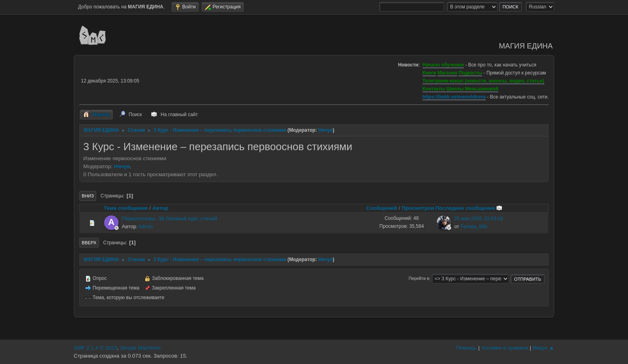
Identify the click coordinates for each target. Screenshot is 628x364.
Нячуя (326, 130)
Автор (160, 208)
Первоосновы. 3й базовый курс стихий (169, 218)
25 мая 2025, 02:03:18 (478, 219)
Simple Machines (140, 348)
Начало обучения (443, 65)
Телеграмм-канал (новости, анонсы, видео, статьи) (483, 81)
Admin (145, 226)
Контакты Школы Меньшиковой (461, 89)
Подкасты (470, 73)
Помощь (466, 348)
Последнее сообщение (469, 208)
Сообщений (381, 208)
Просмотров (418, 208)
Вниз (88, 196)
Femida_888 (474, 227)
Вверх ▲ (543, 348)
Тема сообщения (126, 208)
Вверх (89, 243)
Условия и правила (505, 348)
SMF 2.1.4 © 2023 (95, 348)
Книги (429, 73)
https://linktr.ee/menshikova (454, 97)
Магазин (447, 73)
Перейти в (419, 279)
